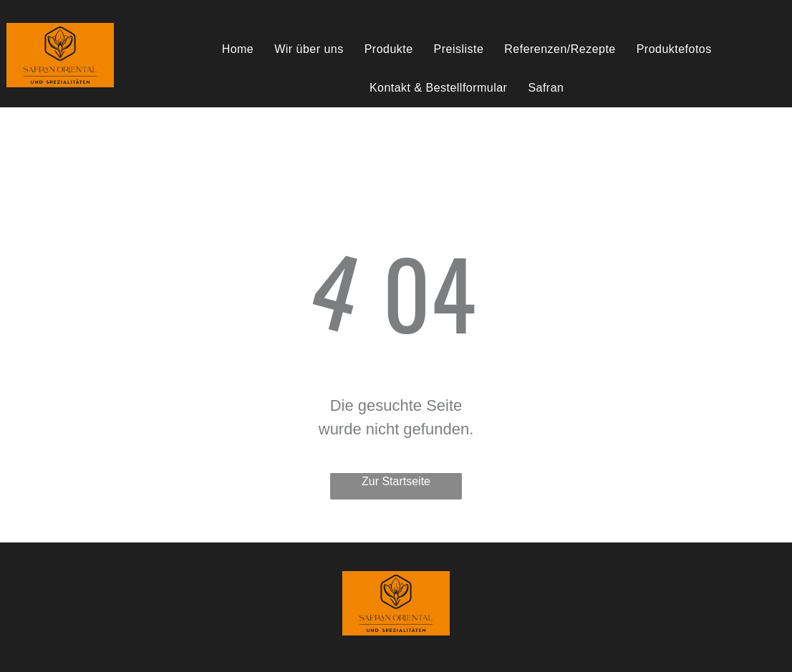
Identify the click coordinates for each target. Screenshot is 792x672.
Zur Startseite (396, 481)
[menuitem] (240, 49)
